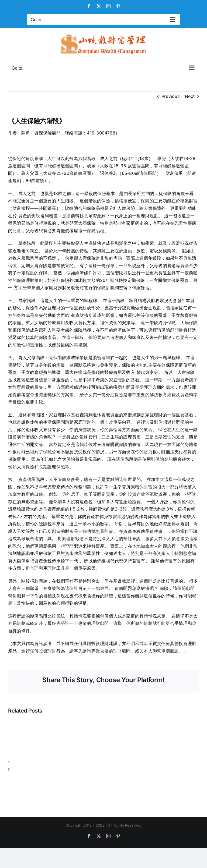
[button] (103, 762)
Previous (170, 96)
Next (190, 96)
